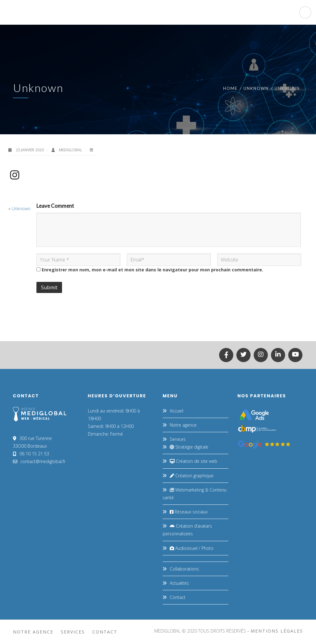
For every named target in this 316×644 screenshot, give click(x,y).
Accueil (177, 411)
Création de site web (193, 461)
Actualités (179, 583)
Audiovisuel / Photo (192, 548)
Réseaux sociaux (189, 512)
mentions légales (277, 631)
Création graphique (192, 476)
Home (230, 88)
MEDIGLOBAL (71, 150)
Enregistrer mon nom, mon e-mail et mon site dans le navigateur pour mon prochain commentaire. (152, 270)
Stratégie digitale (189, 447)
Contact (178, 597)
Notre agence (183, 425)
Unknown (256, 88)
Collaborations (184, 569)
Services (178, 439)
